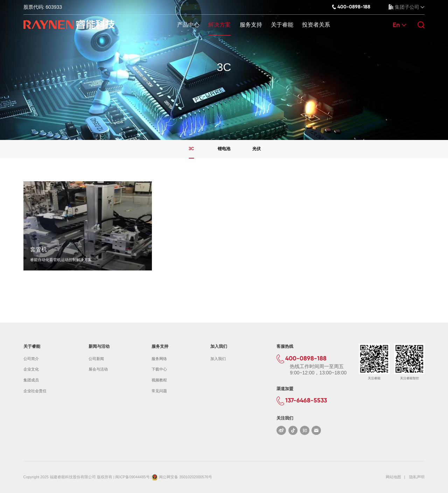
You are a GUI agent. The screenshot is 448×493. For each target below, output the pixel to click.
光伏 (257, 149)
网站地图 (393, 477)
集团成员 (31, 380)
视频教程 (159, 380)
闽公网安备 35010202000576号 (185, 477)
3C (191, 149)
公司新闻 (96, 359)
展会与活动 (98, 369)
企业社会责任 (35, 391)
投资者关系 (316, 25)
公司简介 (31, 359)
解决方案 (219, 25)
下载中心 (159, 369)
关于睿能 (282, 25)
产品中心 (188, 25)
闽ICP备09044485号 (132, 477)
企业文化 (31, 369)
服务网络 (159, 359)
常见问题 (159, 391)
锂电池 (224, 149)
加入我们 (218, 359)
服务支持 (251, 25)
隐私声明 (417, 477)
